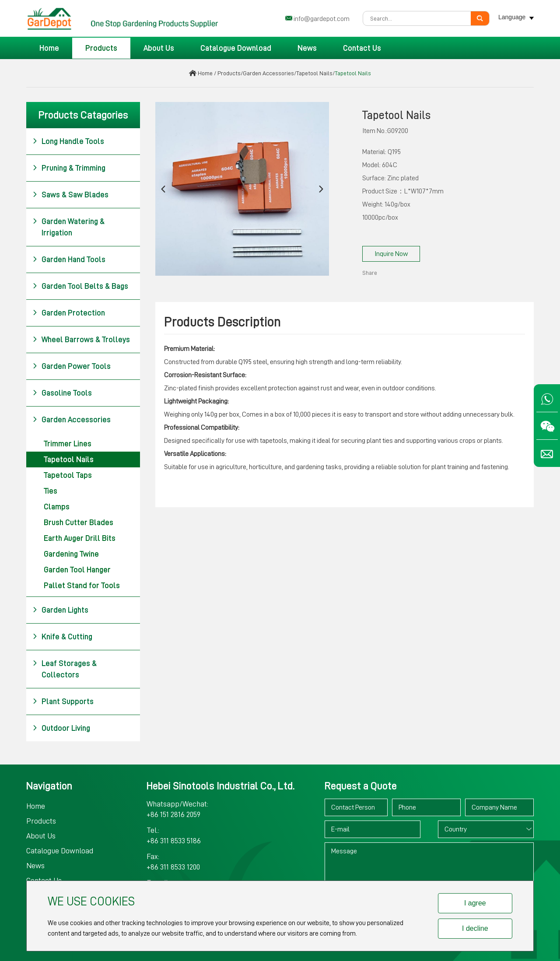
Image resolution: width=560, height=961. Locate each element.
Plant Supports (63, 701)
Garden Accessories (268, 73)
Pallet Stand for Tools (82, 586)
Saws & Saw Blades (70, 195)
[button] (163, 189)
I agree (475, 903)
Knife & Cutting (62, 637)
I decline (475, 928)
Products (101, 48)
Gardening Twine (71, 554)
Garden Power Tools (72, 366)
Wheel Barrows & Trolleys (81, 340)
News (307, 48)
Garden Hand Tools (69, 260)
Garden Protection (69, 313)
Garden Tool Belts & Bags (80, 286)
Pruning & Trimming (69, 168)
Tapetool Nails (314, 73)
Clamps (57, 507)
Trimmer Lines (68, 444)
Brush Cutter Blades (79, 523)
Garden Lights (60, 610)
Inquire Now (391, 254)
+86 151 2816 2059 (173, 814)
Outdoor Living (61, 728)
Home (49, 48)
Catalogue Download (236, 48)
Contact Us (362, 48)
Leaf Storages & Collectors (65, 668)
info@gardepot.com (322, 19)
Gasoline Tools (62, 393)
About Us (159, 48)
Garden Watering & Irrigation (68, 226)
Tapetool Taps (68, 475)
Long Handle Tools (68, 141)
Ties (51, 491)
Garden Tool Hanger (77, 570)
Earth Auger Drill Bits (80, 538)
